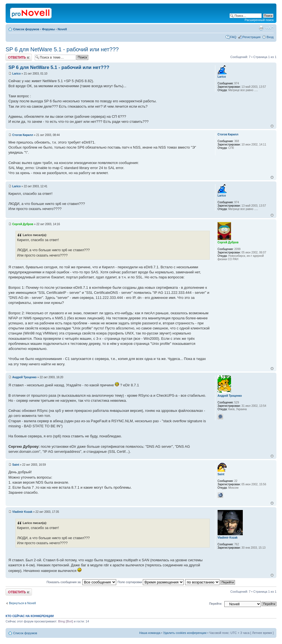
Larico (17, 74)
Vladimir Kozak (22, 512)
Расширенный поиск (259, 20)
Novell (62, 29)
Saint (16, 465)
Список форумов (26, 29)
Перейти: (216, 604)
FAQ (233, 37)
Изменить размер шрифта (270, 28)
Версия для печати (261, 28)
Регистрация (251, 37)
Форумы (48, 29)
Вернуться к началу (272, 126)
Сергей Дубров (23, 224)
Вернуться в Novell (22, 603)
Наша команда (150, 633)
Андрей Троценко (25, 377)
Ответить (19, 57)
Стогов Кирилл (23, 135)
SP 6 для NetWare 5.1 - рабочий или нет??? (62, 49)
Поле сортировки (151, 582)
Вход (270, 37)
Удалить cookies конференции (185, 633)
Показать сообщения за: (81, 582)
